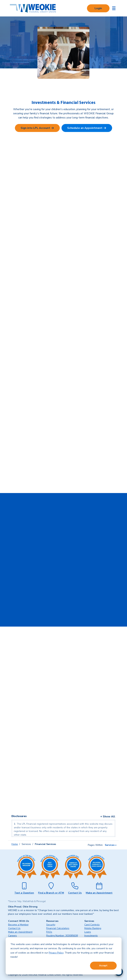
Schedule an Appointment (85, 128)
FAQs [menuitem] (49, 932)
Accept (103, 966)
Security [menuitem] (51, 925)
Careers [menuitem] (12, 936)
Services (110, 845)
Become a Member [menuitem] (18, 925)
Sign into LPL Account (35, 128)
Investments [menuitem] (91, 936)
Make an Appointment (99, 893)
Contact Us (75, 893)
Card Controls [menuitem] (92, 925)
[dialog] (63, 956)
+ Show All (108, 817)
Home (15, 844)
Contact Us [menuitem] (14, 928)
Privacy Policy (56, 953)
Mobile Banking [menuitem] (93, 928)
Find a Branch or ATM (51, 893)
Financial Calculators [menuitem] (58, 928)
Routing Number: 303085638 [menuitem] (62, 936)
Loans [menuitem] (88, 932)
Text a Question (24, 893)
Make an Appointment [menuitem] (20, 932)
